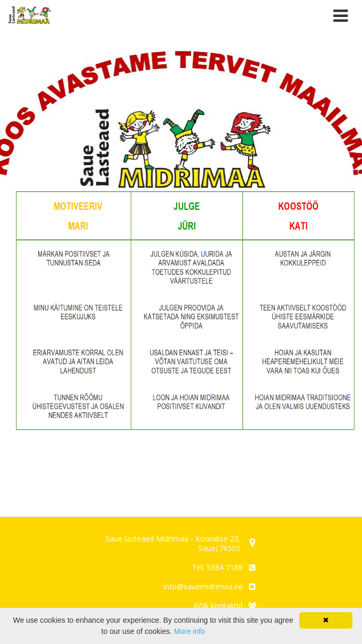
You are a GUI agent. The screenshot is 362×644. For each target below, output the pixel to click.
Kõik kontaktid (218, 606)
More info (189, 631)
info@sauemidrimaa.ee (203, 586)
